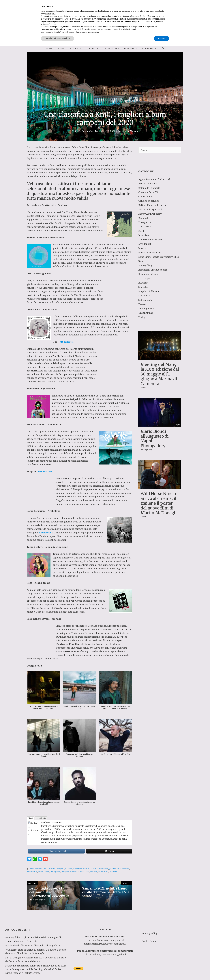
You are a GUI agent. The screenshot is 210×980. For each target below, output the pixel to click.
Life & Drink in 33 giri (150, 240)
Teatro (142, 304)
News (61, 48)
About (30, 807)
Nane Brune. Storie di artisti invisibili (159, 257)
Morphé (57, 608)
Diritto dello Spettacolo (151, 209)
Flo (39, 349)
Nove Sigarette (43, 273)
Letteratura (111, 48)
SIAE (50, 360)
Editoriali (143, 218)
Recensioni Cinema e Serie (153, 270)
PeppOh (115, 471)
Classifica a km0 (81, 858)
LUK (29, 281)
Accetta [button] (162, 973)
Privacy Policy (150, 910)
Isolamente (54, 417)
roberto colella (77, 861)
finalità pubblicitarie (56, 956)
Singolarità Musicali (149, 291)
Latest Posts (41, 807)
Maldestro (58, 388)
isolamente (32, 861)
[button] (168, 941)
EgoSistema (48, 381)
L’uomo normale (74, 374)
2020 (32, 858)
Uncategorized (146, 308)
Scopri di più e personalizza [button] (57, 973)
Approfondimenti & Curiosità (154, 179)
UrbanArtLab (146, 313)
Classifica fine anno (99, 858)
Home (49, 48)
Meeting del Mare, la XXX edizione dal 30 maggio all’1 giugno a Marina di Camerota (160, 374)
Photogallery (145, 265)
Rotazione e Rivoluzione (92, 252)
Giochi (142, 231)
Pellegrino (80, 615)
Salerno (94, 861)
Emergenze (145, 222)
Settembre (34, 212)
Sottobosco (144, 295)
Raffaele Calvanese (52, 811)
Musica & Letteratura (150, 252)
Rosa (95, 583)
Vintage (142, 317)
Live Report (145, 244)
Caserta (69, 858)
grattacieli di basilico (119, 858)
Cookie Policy (149, 917)
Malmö (58, 244)
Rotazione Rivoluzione (50, 238)
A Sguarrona (50, 309)
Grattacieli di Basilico (54, 205)
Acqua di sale (42, 572)
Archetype (54, 500)
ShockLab (144, 287)
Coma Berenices (39, 507)
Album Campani (56, 858)
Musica (77, 48)
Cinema (94, 48)
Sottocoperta (145, 300)
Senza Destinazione (56, 536)
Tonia (56, 543)
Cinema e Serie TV (148, 192)
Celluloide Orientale (149, 188)
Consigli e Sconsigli (149, 201)
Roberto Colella (56, 432)
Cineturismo (145, 196)
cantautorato (103, 295)
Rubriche (151, 48)
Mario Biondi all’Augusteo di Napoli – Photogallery (155, 439)
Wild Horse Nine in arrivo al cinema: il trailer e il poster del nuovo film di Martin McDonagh (159, 503)
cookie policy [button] (50, 948)
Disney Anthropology (150, 214)
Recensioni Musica (128, 131)
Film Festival (145, 227)
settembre (103, 861)
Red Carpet (144, 278)
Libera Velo (60, 316)
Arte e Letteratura (148, 183)
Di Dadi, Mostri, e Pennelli (152, 205)
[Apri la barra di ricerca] (163, 48)
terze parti (82, 951)
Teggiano (32, 219)
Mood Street (44, 861)
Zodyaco (113, 861)
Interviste (131, 48)
